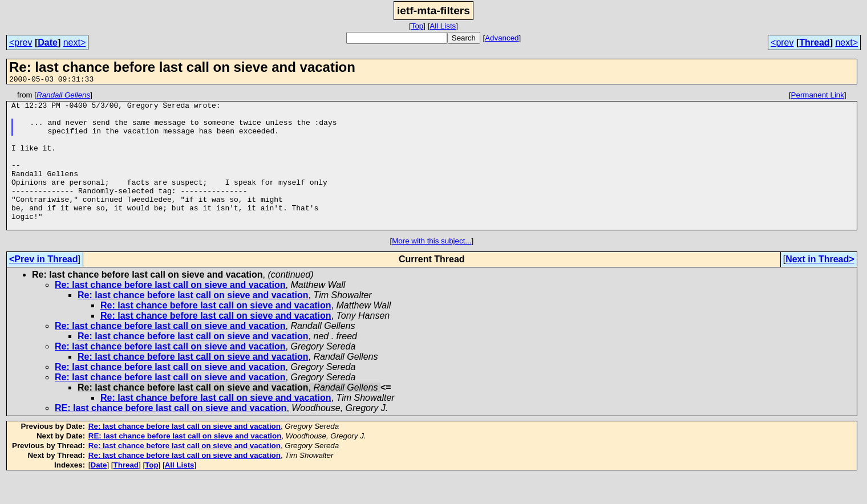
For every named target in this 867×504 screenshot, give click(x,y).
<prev (21, 42)
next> (75, 42)
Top (418, 26)
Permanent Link (818, 97)
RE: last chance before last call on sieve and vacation (171, 435)
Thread (814, 42)
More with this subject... (432, 268)
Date (48, 42)
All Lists (443, 26)
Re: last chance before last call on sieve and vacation (170, 312)
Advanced (502, 38)
